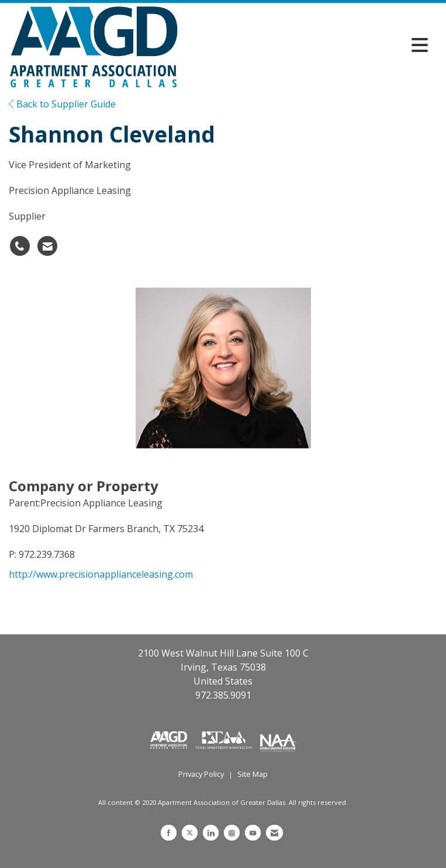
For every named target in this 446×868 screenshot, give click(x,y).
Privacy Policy (201, 774)
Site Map (253, 774)
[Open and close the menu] (306, 45)
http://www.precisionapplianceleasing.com (101, 574)
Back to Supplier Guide (62, 104)
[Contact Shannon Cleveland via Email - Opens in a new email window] (47, 246)
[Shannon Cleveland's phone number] (20, 246)
